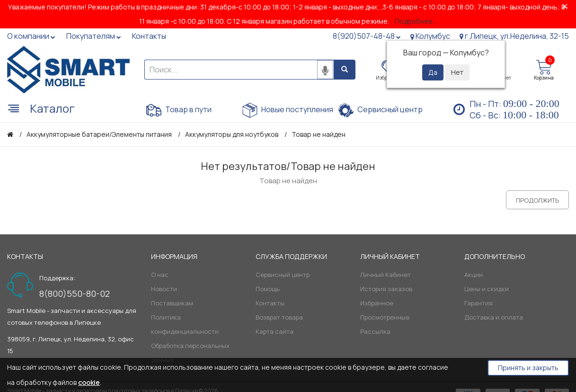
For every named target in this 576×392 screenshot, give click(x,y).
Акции (474, 275)
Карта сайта (275, 331)
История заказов (386, 289)
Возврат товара (279, 317)
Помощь (268, 289)
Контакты (270, 303)
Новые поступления (288, 110)
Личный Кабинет (385, 275)
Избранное (377, 303)
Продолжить (537, 200)
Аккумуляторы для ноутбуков (232, 134)
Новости (164, 289)
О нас (160, 275)
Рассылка (375, 331)
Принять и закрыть (528, 368)
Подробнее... (416, 21)
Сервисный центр (381, 110)
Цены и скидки (487, 289)
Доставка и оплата (494, 317)
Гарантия (479, 303)
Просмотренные (385, 317)
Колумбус (430, 36)
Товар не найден (319, 134)
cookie (89, 382)
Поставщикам (172, 303)
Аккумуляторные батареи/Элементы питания (99, 134)
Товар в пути (179, 110)
